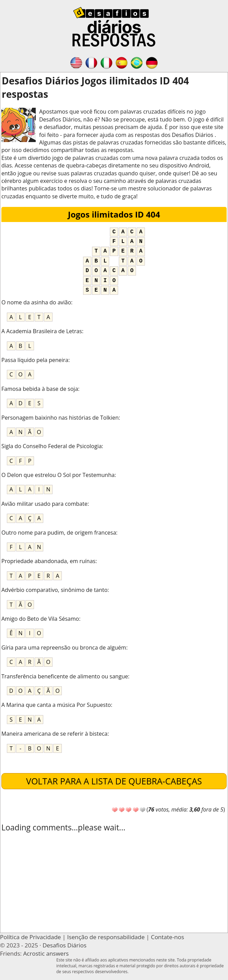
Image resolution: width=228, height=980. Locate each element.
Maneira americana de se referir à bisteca (54, 734)
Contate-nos (167, 937)
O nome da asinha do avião (36, 302)
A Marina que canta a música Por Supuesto (56, 705)
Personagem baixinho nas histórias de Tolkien (60, 418)
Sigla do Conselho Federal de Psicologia (52, 446)
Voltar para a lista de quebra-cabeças (114, 781)
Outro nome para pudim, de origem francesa (59, 533)
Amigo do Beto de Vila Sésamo (40, 619)
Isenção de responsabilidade (106, 937)
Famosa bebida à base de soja (40, 389)
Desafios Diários (65, 945)
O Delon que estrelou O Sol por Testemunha (58, 475)
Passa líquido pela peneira (35, 360)
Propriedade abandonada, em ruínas (48, 561)
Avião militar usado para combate (44, 504)
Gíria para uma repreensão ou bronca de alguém (64, 647)
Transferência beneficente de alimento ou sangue (65, 676)
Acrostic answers (46, 953)
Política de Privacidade (30, 937)
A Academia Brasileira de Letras (42, 331)
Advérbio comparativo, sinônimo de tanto (54, 590)
